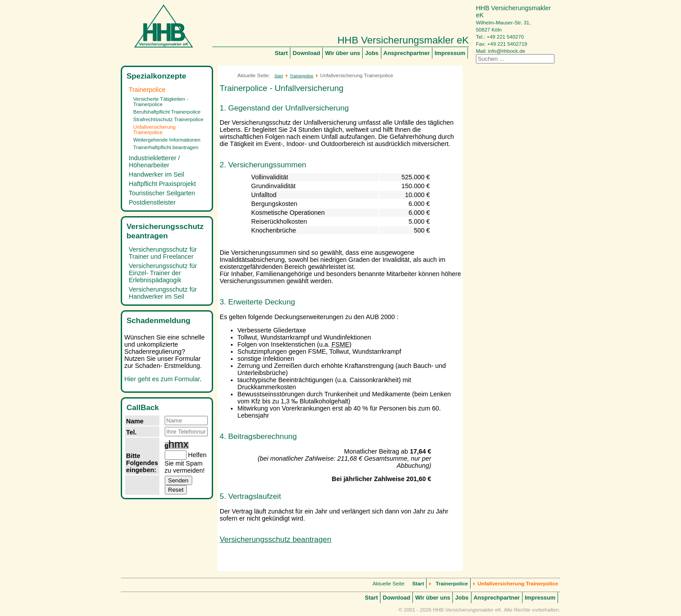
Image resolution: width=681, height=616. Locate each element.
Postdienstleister (152, 202)
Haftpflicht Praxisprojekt (162, 184)
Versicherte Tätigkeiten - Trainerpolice (161, 102)
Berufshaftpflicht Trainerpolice (167, 112)
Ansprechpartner (407, 53)
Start (281, 53)
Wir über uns (342, 53)
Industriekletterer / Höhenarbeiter (154, 162)
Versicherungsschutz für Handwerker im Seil (163, 293)
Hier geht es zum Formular (162, 379)
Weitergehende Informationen (167, 140)
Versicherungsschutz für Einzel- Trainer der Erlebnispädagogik (163, 273)
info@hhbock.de (506, 51)
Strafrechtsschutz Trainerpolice (168, 119)
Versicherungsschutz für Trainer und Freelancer (163, 253)
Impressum (450, 53)
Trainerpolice (147, 90)
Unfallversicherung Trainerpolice (154, 130)
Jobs (372, 53)
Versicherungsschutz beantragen (275, 539)
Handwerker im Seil (156, 174)
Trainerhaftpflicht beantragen (166, 147)
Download (306, 53)
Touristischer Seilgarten (162, 193)
